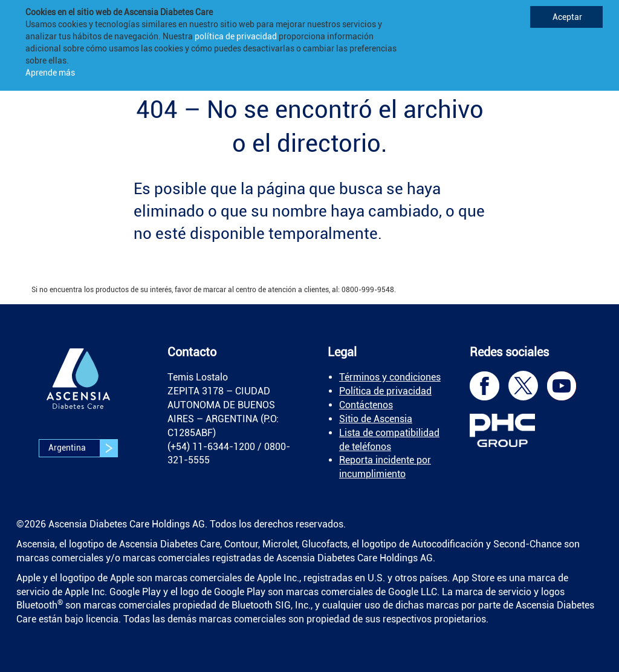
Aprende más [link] (50, 73)
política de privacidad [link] (236, 36)
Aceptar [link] (566, 17)
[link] (79, 387)
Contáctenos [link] (366, 405)
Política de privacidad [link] (385, 391)
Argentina (83, 448)
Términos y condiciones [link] (390, 377)
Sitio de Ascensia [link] (376, 419)
